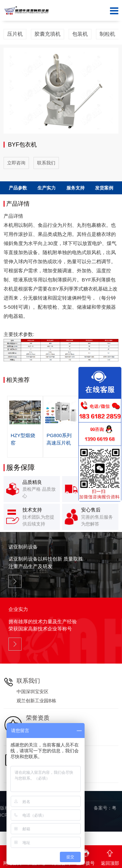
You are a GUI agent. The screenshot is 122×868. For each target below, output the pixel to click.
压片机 (15, 34)
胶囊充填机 (47, 34)
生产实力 (47, 188)
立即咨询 (16, 163)
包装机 (80, 34)
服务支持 (75, 188)
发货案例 (104, 188)
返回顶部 (110, 855)
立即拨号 (85, 855)
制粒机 (107, 34)
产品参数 (18, 188)
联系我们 (46, 163)
